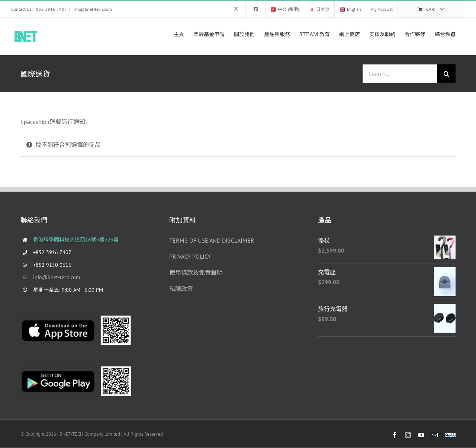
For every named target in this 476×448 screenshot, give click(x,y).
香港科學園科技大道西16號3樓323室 (76, 240)
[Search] (446, 74)
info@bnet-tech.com (92, 9)
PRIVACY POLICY (190, 256)
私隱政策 (181, 289)
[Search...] (400, 74)
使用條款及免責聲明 (196, 272)
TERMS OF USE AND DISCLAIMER (212, 240)
